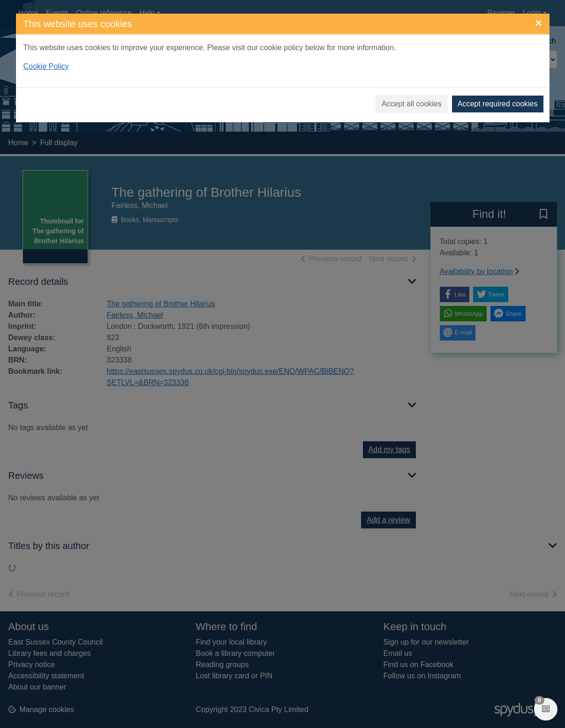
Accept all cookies (412, 104)
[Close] (538, 23)
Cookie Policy (46, 66)
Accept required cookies (498, 104)
